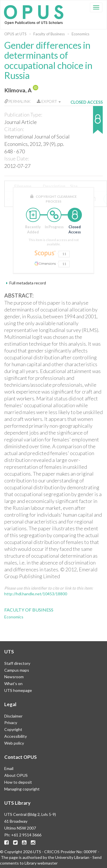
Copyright (13, 729)
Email (9, 768)
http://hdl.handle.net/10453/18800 (36, 594)
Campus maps (17, 670)
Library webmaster (41, 863)
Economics (80, 34)
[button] (87, 123)
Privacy (11, 723)
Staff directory (17, 663)
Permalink (17, 101)
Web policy (14, 743)
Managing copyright (22, 789)
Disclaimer (13, 716)
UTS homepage (18, 690)
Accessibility (16, 736)
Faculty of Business (49, 34)
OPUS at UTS (15, 34)
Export (49, 101)
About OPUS (16, 775)
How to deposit (18, 782)
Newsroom (14, 677)
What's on (13, 683)
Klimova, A (18, 90)
